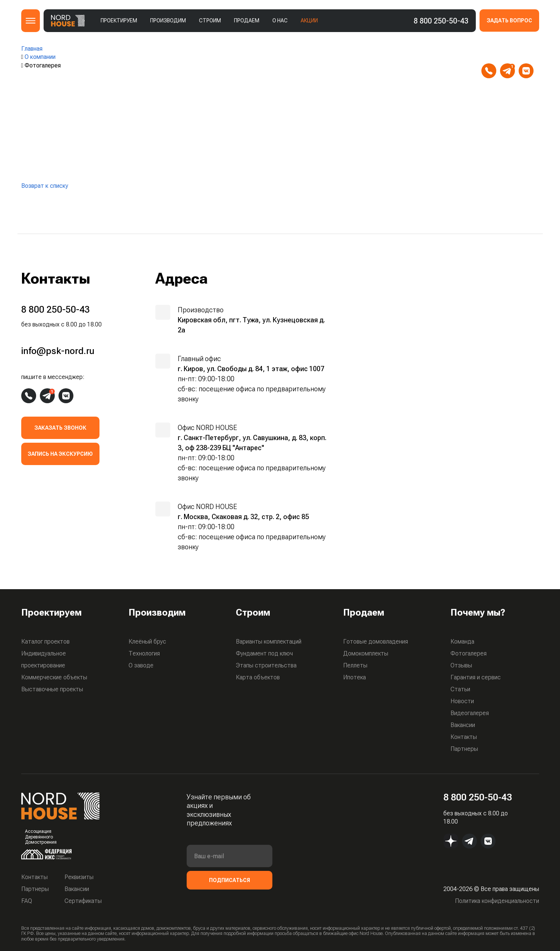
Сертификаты (83, 901)
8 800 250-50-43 (441, 21)
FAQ (27, 901)
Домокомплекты (366, 653)
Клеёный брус (147, 642)
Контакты (464, 737)
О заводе (141, 665)
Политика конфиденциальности (497, 901)
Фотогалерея (469, 653)
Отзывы (461, 665)
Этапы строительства (266, 665)
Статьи (460, 689)
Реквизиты (79, 877)
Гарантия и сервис (476, 677)
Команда (462, 642)
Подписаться (230, 880)
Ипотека (355, 677)
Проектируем (119, 20)
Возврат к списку (45, 186)
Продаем (247, 20)
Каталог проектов (45, 642)
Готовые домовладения (376, 642)
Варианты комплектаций (269, 642)
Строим (210, 20)
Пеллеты (355, 665)
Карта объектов (258, 677)
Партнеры (464, 749)
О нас (280, 20)
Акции (309, 20)
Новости (462, 701)
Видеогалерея (470, 713)
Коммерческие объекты (54, 677)
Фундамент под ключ (264, 653)
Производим (168, 20)
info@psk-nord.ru (511, 52)
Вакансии (463, 725)
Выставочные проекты (52, 689)
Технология (144, 653)
